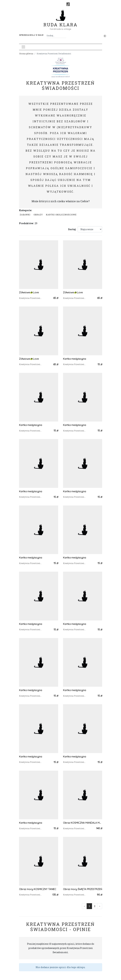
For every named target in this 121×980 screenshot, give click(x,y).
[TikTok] (68, 4)
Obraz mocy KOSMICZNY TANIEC (38, 889)
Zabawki (25, 215)
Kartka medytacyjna (75, 359)
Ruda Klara (61, 22)
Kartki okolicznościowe (61, 215)
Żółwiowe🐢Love (29, 292)
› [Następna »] (100, 906)
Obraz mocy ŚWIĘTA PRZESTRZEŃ (83, 889)
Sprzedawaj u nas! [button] (31, 35)
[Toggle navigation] (23, 47)
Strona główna (26, 54)
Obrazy (38, 215)
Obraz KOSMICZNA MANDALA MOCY (83, 823)
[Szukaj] (65, 36)
